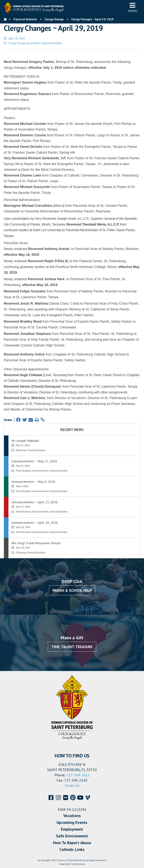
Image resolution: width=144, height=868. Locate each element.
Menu (133, 7)
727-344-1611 (78, 775)
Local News (34, 43)
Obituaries (21, 450)
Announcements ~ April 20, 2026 (35, 523)
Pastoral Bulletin (52, 43)
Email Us (72, 786)
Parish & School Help (72, 590)
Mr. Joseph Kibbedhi (25, 441)
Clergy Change (17, 43)
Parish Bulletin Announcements (32, 471)
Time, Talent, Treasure (72, 647)
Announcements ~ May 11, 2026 (34, 461)
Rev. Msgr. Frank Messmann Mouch (36, 543)
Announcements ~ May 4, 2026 (33, 482)
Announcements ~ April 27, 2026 (34, 502)
